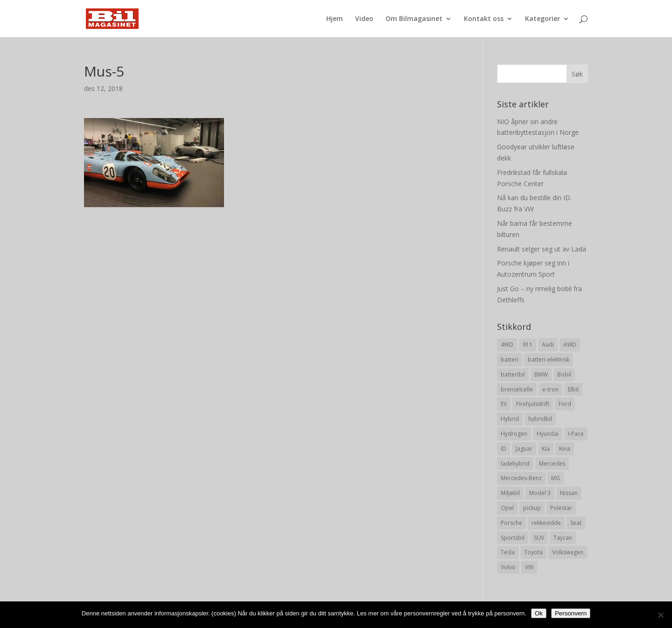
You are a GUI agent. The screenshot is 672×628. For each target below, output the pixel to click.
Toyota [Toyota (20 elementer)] (533, 552)
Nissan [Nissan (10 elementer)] (569, 493)
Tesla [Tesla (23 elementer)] (508, 552)
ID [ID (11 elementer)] (504, 449)
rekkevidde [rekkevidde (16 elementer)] (546, 523)
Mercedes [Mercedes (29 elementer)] (552, 464)
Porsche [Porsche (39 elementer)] (511, 523)
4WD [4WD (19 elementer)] (507, 345)
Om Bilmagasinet (414, 19)
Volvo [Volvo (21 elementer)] (508, 567)
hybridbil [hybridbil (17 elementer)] (540, 419)
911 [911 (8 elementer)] (528, 345)
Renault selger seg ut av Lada (542, 249)
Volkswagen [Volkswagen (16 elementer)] (568, 552)
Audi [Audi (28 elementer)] (548, 345)
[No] (660, 615)
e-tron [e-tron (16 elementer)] (550, 389)
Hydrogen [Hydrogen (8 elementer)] (514, 434)
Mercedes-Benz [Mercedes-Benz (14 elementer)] (521, 478)
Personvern (571, 613)
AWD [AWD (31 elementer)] (570, 345)
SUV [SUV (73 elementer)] (539, 538)
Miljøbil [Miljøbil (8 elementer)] (510, 493)
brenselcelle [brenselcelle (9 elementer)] (517, 389)
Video (364, 19)
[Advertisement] (269, 272)
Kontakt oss (484, 19)
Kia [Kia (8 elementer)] (546, 449)
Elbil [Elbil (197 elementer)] (573, 389)
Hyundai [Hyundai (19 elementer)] (548, 434)
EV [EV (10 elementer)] (504, 404)
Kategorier (542, 19)
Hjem (335, 19)
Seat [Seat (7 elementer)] (576, 523)
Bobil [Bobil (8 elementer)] (564, 374)
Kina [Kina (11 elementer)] (565, 449)
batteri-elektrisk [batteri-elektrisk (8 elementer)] (549, 359)
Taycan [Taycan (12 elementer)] (563, 538)
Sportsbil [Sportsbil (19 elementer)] (513, 538)
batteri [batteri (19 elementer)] (510, 359)
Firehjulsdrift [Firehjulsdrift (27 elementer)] (533, 404)
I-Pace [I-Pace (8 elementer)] (576, 434)
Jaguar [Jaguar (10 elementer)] (524, 449)
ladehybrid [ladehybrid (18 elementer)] (515, 464)
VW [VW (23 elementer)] (529, 567)
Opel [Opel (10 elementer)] (507, 508)
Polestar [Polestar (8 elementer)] (561, 508)
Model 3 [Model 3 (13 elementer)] (540, 493)
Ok (539, 613)
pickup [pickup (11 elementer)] (532, 508)
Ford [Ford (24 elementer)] (565, 404)
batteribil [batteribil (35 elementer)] (513, 374)
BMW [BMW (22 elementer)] (541, 374)
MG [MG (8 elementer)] (556, 478)
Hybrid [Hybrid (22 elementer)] (510, 419)
